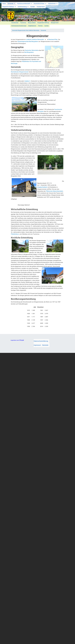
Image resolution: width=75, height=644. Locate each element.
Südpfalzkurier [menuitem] (32, 26)
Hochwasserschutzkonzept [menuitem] (19, 26)
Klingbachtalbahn (42, 187)
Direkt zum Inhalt (5, 1)
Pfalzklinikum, (15, 234)
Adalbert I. (28, 81)
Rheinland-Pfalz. (53, 39)
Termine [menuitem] (40, 26)
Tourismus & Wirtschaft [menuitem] (24, 4)
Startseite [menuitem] (45, 345)
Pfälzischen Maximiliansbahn (55, 191)
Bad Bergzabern (29, 52)
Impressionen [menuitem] (52, 4)
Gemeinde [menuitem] (11, 4)
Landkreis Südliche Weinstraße (35, 39)
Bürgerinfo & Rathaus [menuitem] (9, 7)
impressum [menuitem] (37, 345)
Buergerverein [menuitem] (55, 23)
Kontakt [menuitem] (33, 7)
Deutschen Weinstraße (31, 50)
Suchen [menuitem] (47, 26)
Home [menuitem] (4, 4)
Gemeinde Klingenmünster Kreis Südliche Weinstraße (26, 30)
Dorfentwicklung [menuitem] (23, 7)
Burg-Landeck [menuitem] (32, 23)
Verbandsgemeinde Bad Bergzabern (28, 41)
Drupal (22, 340)
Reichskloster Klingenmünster (20, 72)
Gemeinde (43, 30)
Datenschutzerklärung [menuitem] (41, 341)
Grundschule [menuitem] (15, 23)
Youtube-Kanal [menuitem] (41, 7)
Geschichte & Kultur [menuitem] (40, 4)
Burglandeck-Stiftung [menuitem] (43, 23)
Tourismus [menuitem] (23, 23)
